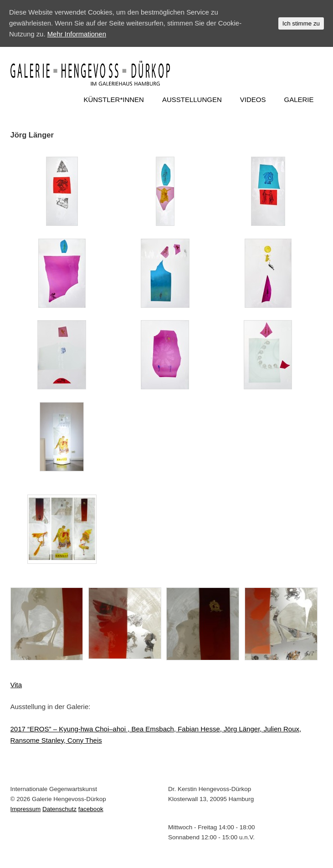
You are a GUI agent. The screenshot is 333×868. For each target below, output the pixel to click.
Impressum (26, 809)
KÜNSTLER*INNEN (114, 100)
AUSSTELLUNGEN (192, 100)
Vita (16, 685)
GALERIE (299, 100)
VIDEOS (253, 100)
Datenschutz (59, 809)
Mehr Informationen (77, 34)
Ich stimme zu (301, 23)
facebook (91, 809)
